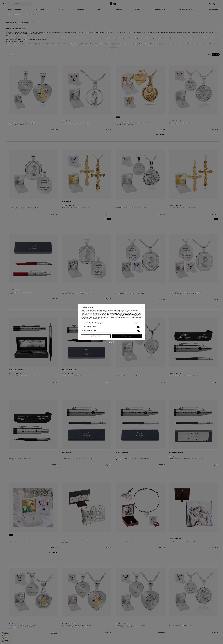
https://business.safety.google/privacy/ (126, 315)
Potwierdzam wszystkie (127, 336)
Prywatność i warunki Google (108, 315)
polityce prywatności (119, 313)
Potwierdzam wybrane (96, 336)
